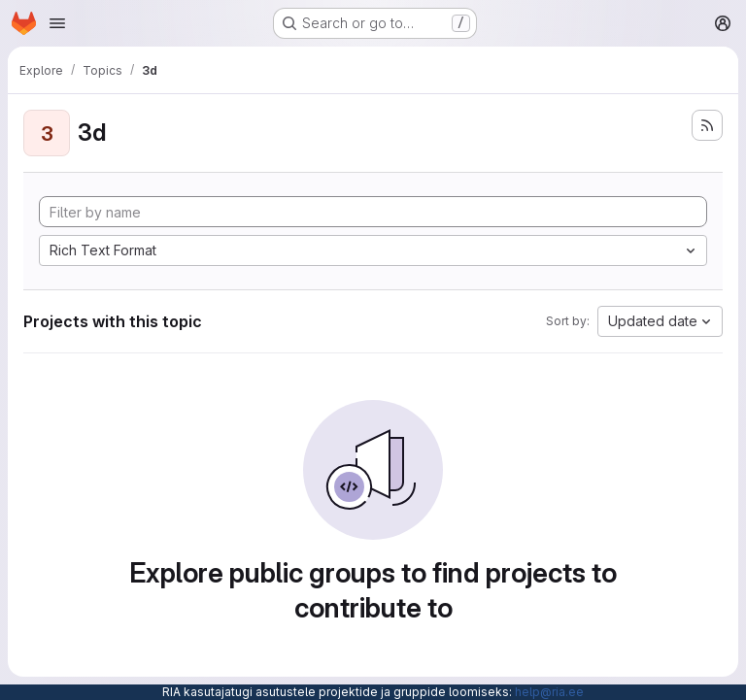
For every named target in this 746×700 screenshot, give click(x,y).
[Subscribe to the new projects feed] (707, 125)
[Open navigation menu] (57, 23)
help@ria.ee (549, 692)
